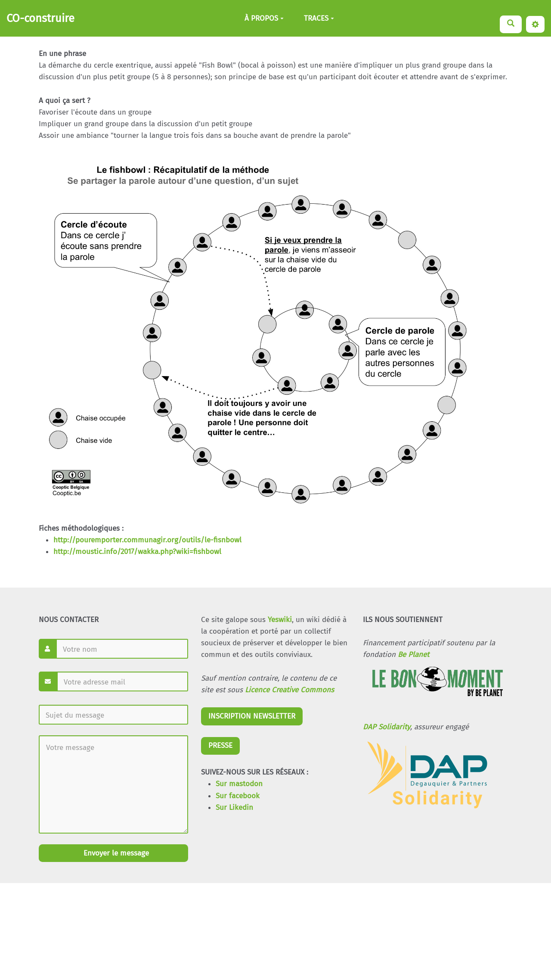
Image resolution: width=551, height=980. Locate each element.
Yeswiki (280, 620)
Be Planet (413, 655)
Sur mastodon (239, 784)
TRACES (319, 18)
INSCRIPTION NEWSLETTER (252, 716)
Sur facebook (238, 796)
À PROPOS (264, 18)
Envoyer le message (115, 853)
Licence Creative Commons (289, 690)
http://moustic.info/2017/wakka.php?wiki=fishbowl (137, 552)
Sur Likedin (234, 807)
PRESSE (220, 745)
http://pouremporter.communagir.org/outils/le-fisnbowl (147, 540)
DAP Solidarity (387, 727)
